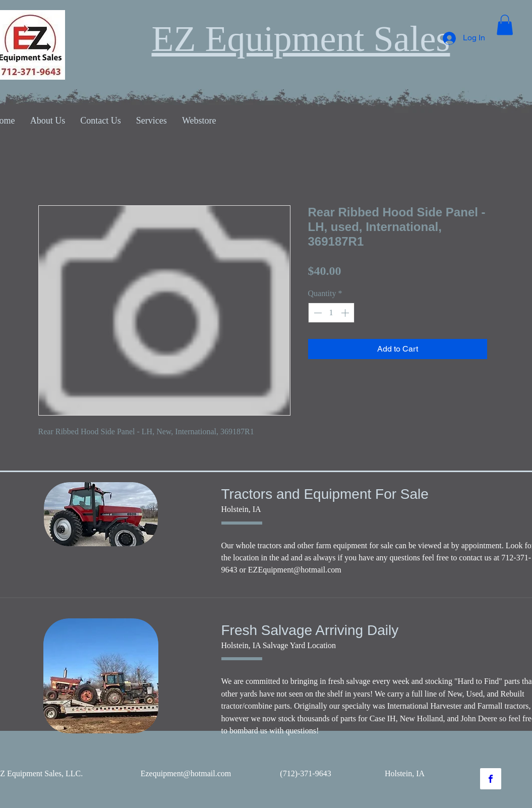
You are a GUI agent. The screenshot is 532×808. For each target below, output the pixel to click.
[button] (505, 25)
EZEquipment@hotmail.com (295, 570)
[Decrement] (317, 313)
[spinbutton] (331, 313)
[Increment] (346, 313)
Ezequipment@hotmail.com (186, 773)
